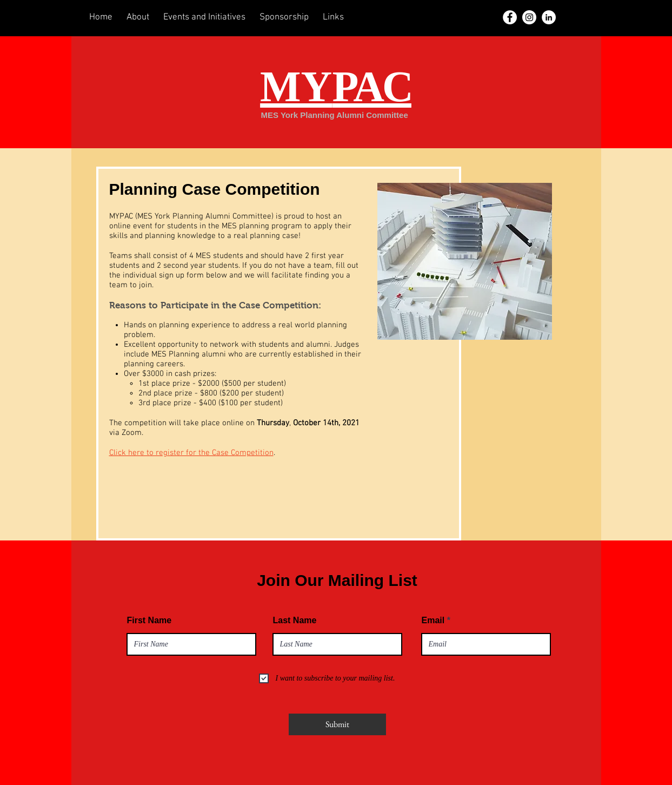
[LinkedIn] (549, 17)
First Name (149, 621)
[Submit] (337, 724)
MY (336, 87)
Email (433, 621)
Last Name (295, 621)
